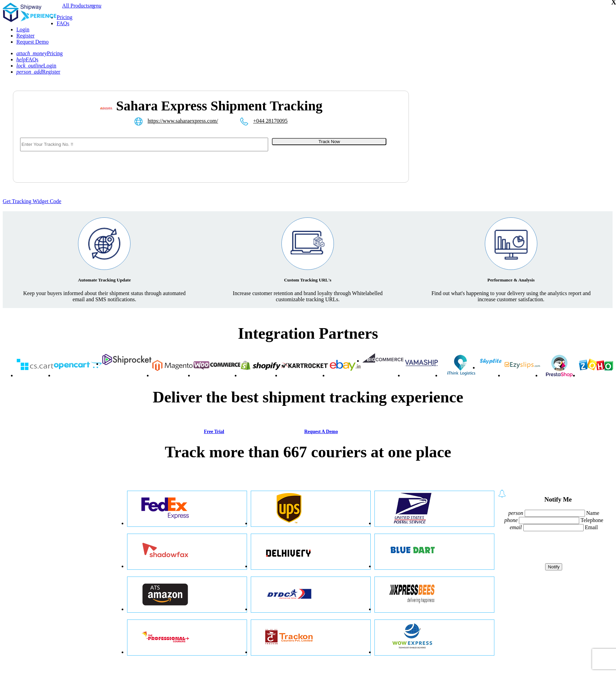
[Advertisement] (485, 145)
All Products (76, 6)
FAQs (63, 23)
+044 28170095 (270, 121)
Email (591, 527)
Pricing (64, 17)
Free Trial (214, 432)
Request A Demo (321, 432)
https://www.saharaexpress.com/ (183, 121)
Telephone (592, 520)
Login (23, 29)
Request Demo (33, 42)
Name (593, 513)
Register (25, 36)
